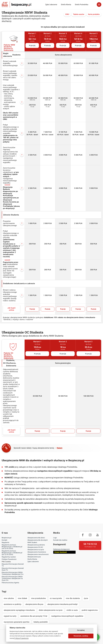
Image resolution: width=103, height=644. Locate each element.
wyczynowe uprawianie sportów (17, 622)
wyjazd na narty (10, 616)
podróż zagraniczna (90, 610)
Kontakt (4, 540)
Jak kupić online (11, 309)
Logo (55, 538)
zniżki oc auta (72, 610)
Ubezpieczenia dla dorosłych (38, 540)
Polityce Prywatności (21, 638)
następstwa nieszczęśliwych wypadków (67, 616)
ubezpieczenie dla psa (34, 604)
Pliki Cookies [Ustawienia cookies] (6, 562)
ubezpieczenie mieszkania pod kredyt (62, 604)
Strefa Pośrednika (82, 5)
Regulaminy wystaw (9, 557)
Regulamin (5, 543)
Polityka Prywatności (9, 559)
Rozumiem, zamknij (81, 636)
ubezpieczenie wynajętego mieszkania (19, 610)
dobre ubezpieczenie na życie (51, 610)
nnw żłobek (22, 598)
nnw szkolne (9, 598)
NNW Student (32, 543)
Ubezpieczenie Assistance (37, 552)
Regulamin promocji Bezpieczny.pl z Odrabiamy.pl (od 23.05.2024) (12, 547)
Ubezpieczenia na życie (36, 550)
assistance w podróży (13, 604)
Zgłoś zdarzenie (51, 5)
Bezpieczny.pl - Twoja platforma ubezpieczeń (17, 4)
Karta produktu (94, 14)
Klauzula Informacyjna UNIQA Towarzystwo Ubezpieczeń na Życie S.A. (12, 579)
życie (86, 598)
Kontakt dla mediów (60, 540)
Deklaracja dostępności (62, 549)
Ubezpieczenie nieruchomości (38, 554)
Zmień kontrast (61, 552)
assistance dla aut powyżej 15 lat (34, 616)
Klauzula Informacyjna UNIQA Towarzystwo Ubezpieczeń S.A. (13, 573)
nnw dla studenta (73, 598)
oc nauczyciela (56, 598)
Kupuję (32, 45)
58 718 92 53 (90, 544)
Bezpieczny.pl (7, 538)
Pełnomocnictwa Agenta (10, 583)
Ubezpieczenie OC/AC (35, 547)
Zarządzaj (81, 630)
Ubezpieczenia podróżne (36, 545)
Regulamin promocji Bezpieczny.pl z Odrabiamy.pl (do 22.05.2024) (12, 553)
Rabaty (60, 448)
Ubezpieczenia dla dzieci (36, 538)
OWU (67, 14)
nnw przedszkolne (38, 598)
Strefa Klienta (66, 5)
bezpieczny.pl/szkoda (84, 499)
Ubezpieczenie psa (34, 557)
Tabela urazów (79, 14)
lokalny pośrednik (41, 622)
